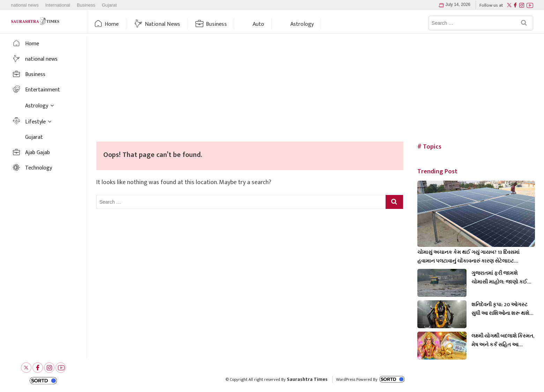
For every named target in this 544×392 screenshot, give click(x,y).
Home (112, 24)
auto (259, 24)
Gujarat (109, 5)
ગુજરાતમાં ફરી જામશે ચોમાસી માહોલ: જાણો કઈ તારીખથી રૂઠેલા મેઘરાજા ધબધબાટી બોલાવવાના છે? (499, 278)
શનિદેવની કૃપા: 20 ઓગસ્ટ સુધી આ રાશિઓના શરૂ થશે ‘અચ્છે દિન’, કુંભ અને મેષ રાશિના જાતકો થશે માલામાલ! (503, 309)
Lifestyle (35, 122)
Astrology (302, 24)
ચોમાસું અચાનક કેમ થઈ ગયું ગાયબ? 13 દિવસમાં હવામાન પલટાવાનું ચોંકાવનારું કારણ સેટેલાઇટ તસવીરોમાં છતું (468, 257)
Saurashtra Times (307, 379)
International (58, 5)
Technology (39, 168)
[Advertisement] (315, 89)
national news (25, 5)
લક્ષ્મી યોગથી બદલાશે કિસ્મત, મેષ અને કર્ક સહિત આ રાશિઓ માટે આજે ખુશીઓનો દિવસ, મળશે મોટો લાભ (503, 340)
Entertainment (43, 90)
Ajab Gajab (38, 153)
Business (86, 5)
